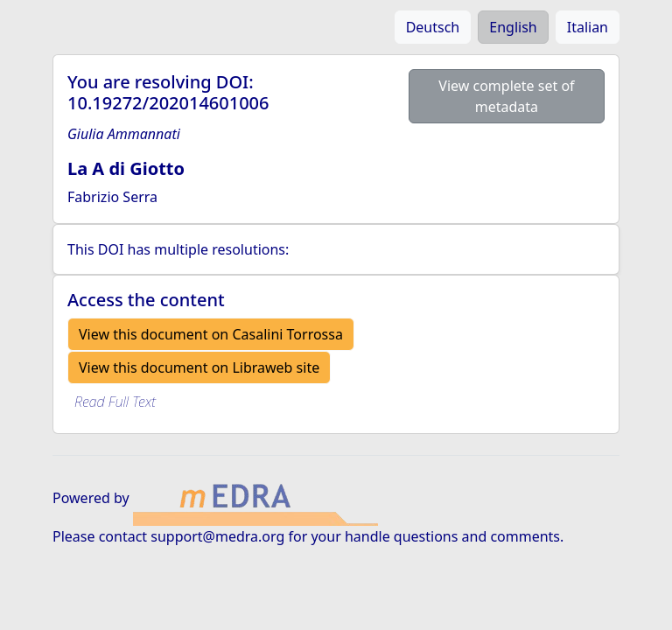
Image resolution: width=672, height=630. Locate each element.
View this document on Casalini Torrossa (211, 334)
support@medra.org (217, 536)
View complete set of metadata (506, 96)
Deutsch (433, 27)
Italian (588, 27)
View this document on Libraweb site (199, 367)
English (513, 27)
